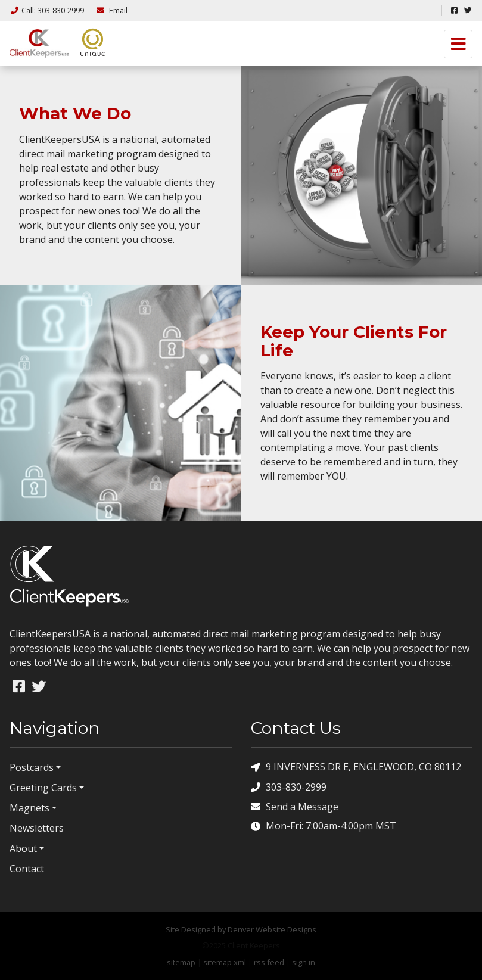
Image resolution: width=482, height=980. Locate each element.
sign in (304, 962)
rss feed (269, 962)
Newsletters (37, 828)
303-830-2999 (289, 787)
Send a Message (295, 806)
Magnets (29, 808)
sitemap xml (225, 962)
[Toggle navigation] (458, 44)
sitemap (181, 962)
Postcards (32, 767)
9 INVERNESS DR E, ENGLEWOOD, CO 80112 (356, 767)
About (23, 848)
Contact (27, 869)
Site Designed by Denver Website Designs (241, 929)
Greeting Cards (43, 788)
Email (111, 10)
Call (48, 10)
